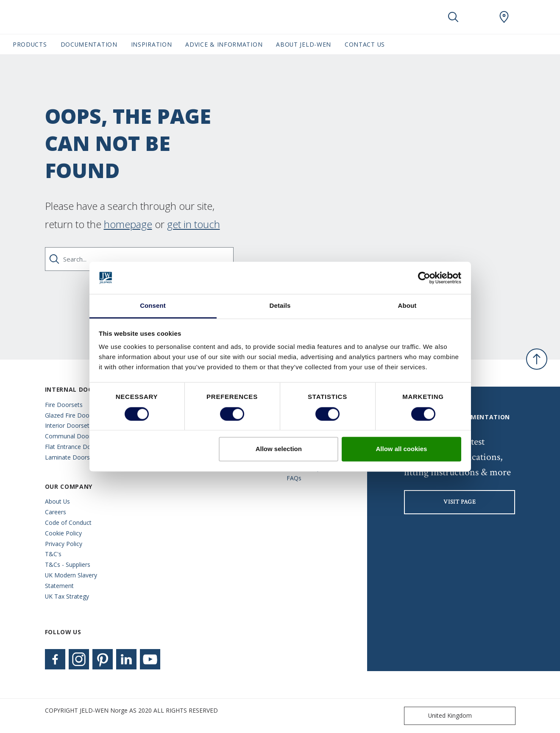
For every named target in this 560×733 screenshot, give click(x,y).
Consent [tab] (153, 306)
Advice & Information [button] (224, 44)
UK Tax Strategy (67, 596)
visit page (460, 502)
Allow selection (279, 449)
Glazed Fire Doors (70, 415)
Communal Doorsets (74, 436)
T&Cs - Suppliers (68, 564)
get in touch (194, 224)
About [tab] (407, 306)
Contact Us (365, 44)
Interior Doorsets (69, 425)
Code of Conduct (68, 523)
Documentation (89, 44)
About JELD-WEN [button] (304, 44)
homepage (128, 224)
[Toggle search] (453, 17)
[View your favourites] (479, 17)
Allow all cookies (401, 449)
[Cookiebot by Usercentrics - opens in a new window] (424, 278)
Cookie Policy (63, 533)
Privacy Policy (64, 544)
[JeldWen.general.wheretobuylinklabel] (504, 17)
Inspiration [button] (152, 44)
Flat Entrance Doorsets (77, 447)
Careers (56, 512)
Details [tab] (280, 306)
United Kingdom (440, 716)
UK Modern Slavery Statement (71, 580)
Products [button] (30, 44)
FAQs (294, 478)
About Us (57, 501)
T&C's (53, 554)
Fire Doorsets (64, 405)
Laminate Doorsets (72, 457)
